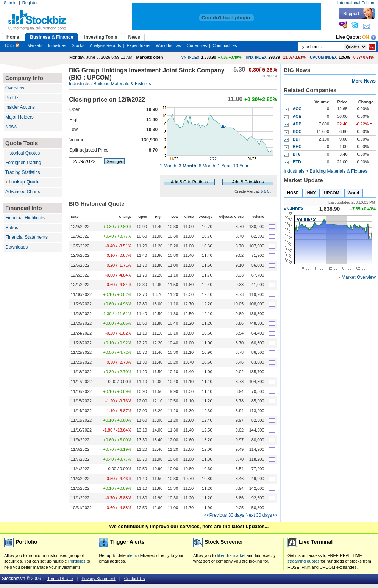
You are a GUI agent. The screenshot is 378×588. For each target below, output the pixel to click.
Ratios (12, 228)
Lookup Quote (24, 182)
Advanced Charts (23, 192)
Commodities (225, 45)
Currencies (197, 45)
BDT (297, 139)
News (11, 127)
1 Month (168, 166)
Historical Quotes (23, 153)
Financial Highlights (25, 218)
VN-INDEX (191, 57)
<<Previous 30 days (224, 515)
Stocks (78, 45)
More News (364, 81)
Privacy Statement (98, 579)
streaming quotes (303, 561)
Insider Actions (20, 107)
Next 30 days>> (261, 515)
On (366, 37)
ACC (297, 109)
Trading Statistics (23, 172)
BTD (297, 162)
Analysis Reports (105, 45)
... (272, 192)
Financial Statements (27, 237)
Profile (12, 98)
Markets (35, 45)
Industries (57, 45)
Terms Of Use (60, 579)
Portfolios (77, 561)
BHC (297, 147)
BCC (297, 131)
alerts (132, 555)
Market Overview (359, 277)
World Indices (168, 45)
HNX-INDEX (256, 57)
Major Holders (20, 117)
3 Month (187, 166)
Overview (15, 88)
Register (30, 3)
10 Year (241, 166)
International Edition (356, 3)
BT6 (296, 154)
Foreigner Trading (23, 163)
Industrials (79, 84)
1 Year (224, 166)
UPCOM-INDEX (323, 57)
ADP (297, 124)
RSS (12, 45)
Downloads (16, 247)
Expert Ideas (139, 45)
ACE (297, 116)
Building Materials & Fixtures (122, 84)
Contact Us (134, 579)
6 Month (207, 166)
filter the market (231, 555)
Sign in (10, 3)
